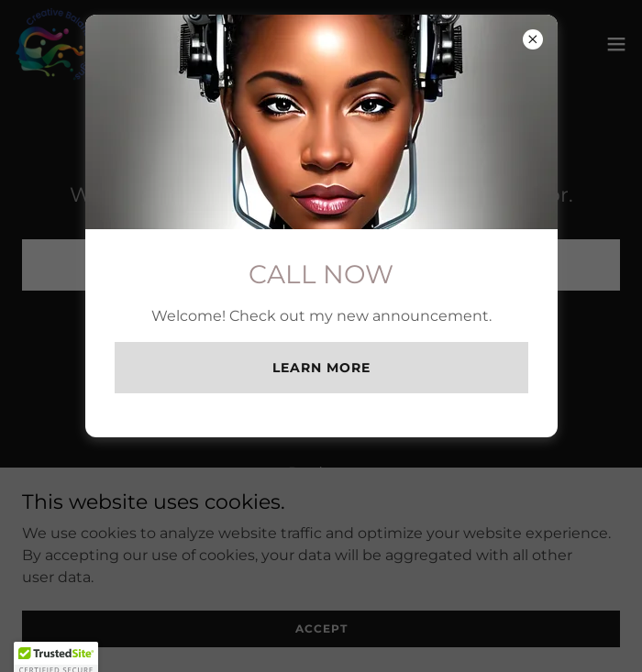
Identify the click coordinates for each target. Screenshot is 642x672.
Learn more (321, 368)
